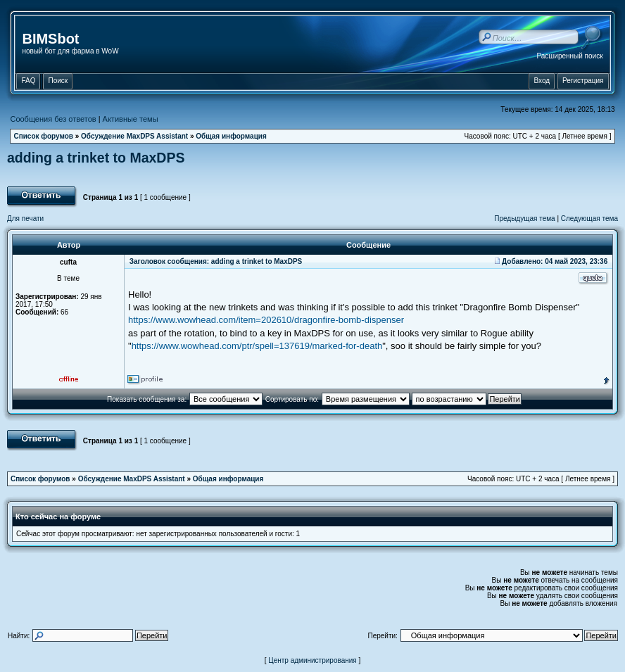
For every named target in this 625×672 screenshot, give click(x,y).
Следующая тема (589, 218)
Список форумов (43, 136)
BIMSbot (50, 39)
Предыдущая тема (524, 218)
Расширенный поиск (569, 56)
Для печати (25, 218)
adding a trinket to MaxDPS (96, 158)
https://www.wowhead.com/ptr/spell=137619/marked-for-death (257, 346)
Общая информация (231, 136)
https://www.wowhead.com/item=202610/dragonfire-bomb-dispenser (266, 320)
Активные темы (131, 119)
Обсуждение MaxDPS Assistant (134, 136)
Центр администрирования (312, 660)
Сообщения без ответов (53, 119)
